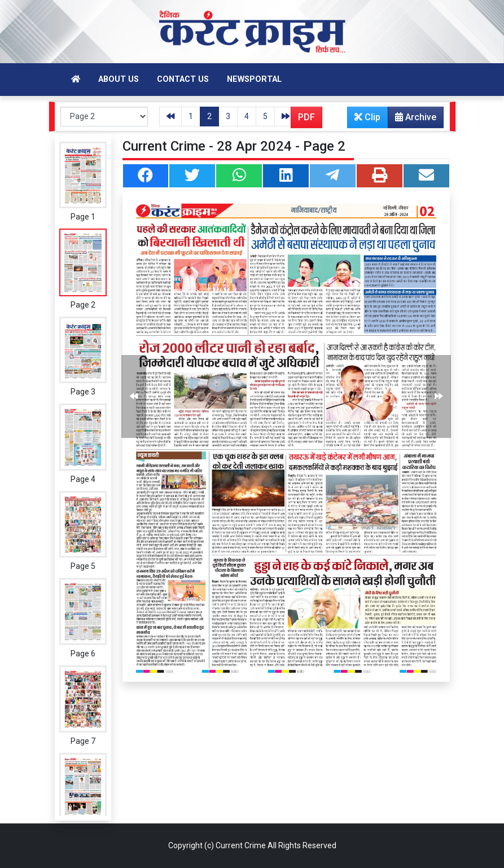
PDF (306, 117)
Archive (412, 120)
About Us (119, 79)
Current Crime (241, 845)
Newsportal (254, 79)
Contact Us (183, 79)
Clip (367, 117)
